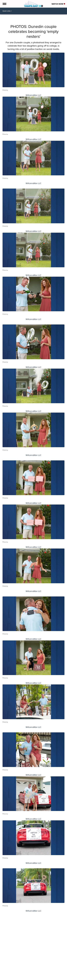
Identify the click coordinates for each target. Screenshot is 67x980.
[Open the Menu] (4, 4)
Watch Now (58, 4)
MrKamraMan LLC (33, 95)
